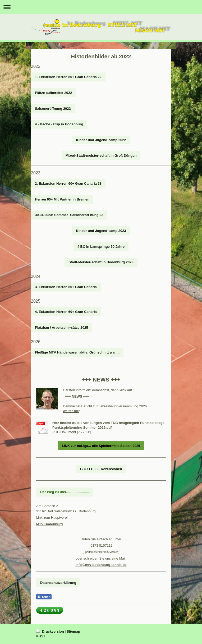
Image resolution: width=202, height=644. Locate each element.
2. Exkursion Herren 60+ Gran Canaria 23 (68, 183)
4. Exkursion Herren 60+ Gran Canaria (66, 312)
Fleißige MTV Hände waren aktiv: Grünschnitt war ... (77, 352)
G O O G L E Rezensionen (101, 469)
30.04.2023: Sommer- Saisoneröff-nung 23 (69, 215)
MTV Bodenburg (49, 524)
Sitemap (73, 631)
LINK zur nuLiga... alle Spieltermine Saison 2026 (101, 446)
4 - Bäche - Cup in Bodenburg (59, 124)
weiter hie (71, 411)
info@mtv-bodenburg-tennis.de (101, 565)
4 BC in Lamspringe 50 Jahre (101, 247)
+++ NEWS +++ (76, 396)
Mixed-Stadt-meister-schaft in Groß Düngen (101, 156)
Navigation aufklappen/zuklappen (101, 7)
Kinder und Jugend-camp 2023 (101, 231)
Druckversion (50, 631)
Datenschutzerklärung (58, 583)
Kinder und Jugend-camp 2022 (101, 140)
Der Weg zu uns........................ (65, 492)
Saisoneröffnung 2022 (53, 109)
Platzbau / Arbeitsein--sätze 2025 (61, 328)
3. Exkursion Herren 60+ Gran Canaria (66, 287)
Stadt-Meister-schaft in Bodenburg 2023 (101, 262)
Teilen (44, 597)
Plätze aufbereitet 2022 (53, 93)
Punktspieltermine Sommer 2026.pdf (82, 428)
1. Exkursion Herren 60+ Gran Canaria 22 (68, 77)
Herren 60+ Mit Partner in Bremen (62, 199)
